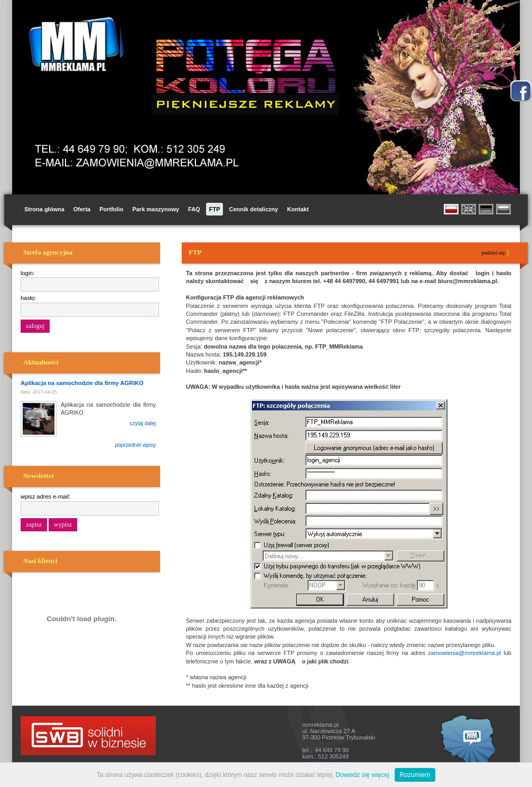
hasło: (28, 298)
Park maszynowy (156, 209)
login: (27, 273)
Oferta (82, 209)
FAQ (194, 209)
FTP (215, 209)
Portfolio (111, 209)
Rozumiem (415, 775)
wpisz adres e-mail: (45, 496)
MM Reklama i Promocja (73, 44)
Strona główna (44, 209)
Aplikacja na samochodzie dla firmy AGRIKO (82, 383)
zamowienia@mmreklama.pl (464, 653)
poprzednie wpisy (136, 445)
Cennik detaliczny (253, 209)
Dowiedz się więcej (362, 775)
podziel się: (494, 253)
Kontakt (298, 209)
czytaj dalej (143, 423)
